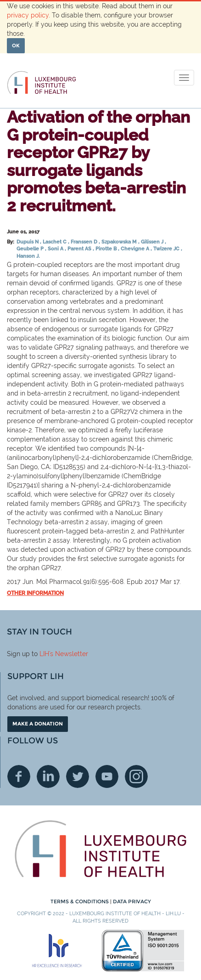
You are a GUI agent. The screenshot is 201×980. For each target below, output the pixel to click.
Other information (35, 593)
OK (16, 45)
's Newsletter (69, 654)
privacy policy (28, 15)
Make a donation (38, 724)
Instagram (136, 776)
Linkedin (48, 776)
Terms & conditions (80, 901)
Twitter (78, 776)
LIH (44, 654)
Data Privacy (132, 901)
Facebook (19, 776)
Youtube (107, 776)
